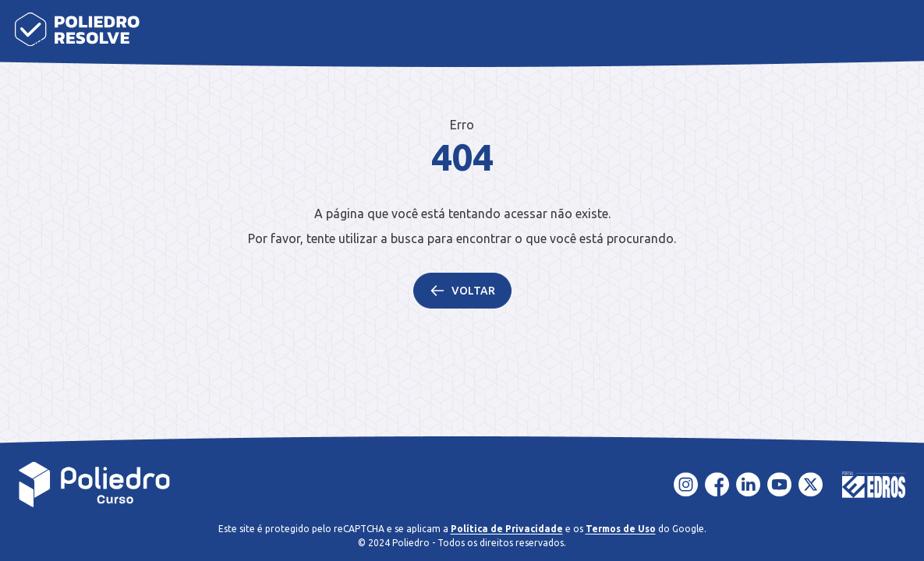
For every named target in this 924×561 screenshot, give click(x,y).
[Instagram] (686, 485)
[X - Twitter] (811, 485)
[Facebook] (717, 485)
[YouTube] (780, 485)
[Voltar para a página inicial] (95, 485)
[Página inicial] (77, 29)
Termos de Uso (621, 529)
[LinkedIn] (749, 485)
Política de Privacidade (507, 529)
